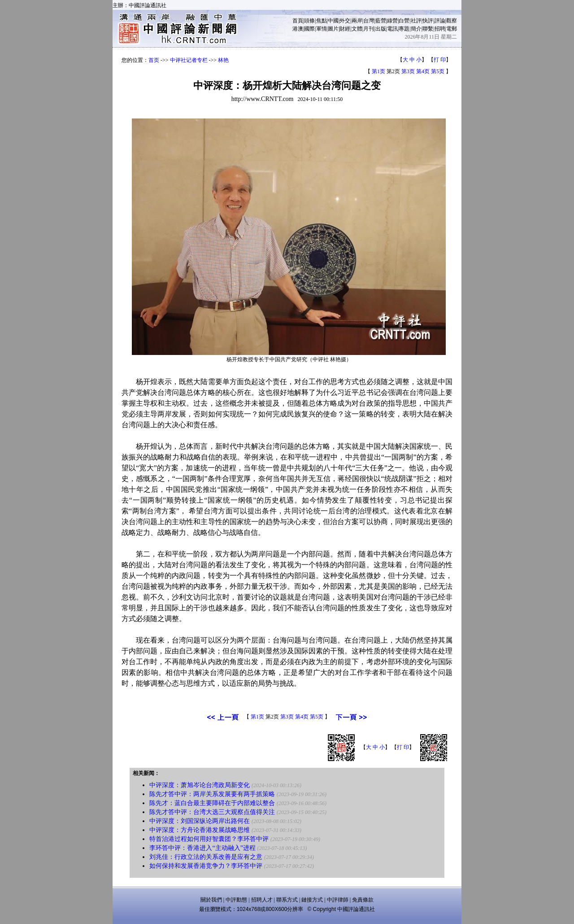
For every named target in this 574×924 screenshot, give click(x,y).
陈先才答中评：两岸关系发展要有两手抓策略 (212, 794)
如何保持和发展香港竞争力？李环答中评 (206, 866)
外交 (345, 21)
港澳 (298, 29)
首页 (154, 60)
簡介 (416, 29)
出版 (381, 29)
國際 (309, 29)
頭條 (309, 21)
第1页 (378, 71)
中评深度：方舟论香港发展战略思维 (200, 830)
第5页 (438, 71)
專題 (404, 29)
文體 (357, 29)
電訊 (392, 29)
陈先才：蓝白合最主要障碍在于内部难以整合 (212, 803)
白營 (404, 21)
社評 (416, 21)
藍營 (381, 21)
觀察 (452, 21)
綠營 (392, 21)
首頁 (298, 21)
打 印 (440, 60)
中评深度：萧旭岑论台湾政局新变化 (200, 785)
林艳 (223, 60)
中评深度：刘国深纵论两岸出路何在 (200, 821)
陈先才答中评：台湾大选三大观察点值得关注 (212, 812)
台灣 (369, 21)
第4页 (423, 71)
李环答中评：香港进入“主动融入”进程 (202, 848)
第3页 (408, 71)
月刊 (369, 29)
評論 (440, 21)
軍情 (322, 29)
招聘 (440, 29)
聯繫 (428, 29)
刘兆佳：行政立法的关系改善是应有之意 (206, 857)
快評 (428, 21)
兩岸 (357, 21)
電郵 (452, 29)
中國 (333, 21)
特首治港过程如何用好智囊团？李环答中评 (209, 839)
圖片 (333, 29)
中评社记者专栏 (189, 60)
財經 (345, 29)
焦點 (322, 21)
